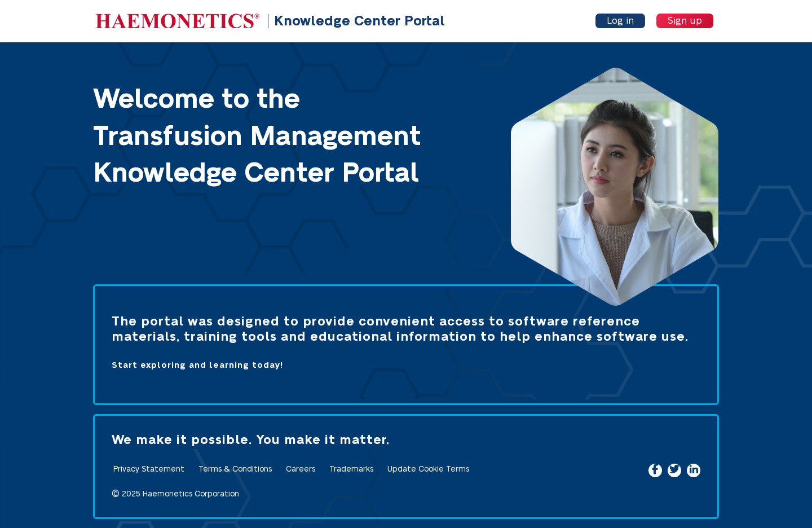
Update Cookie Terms (428, 469)
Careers (301, 469)
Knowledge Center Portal (359, 21)
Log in (620, 21)
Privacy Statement (149, 469)
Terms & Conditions (235, 469)
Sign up (685, 21)
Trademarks (351, 469)
